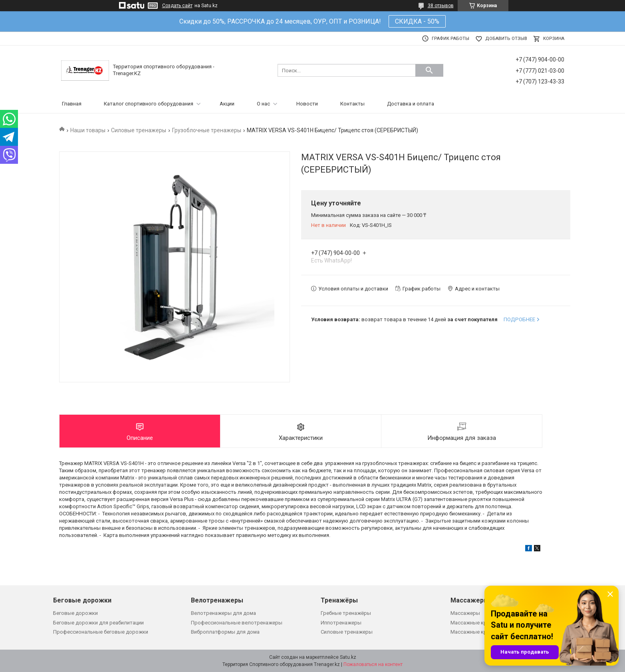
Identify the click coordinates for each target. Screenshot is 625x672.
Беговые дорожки (75, 613)
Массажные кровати (476, 632)
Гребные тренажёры (346, 613)
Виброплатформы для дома (225, 632)
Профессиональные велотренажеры (237, 623)
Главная (72, 104)
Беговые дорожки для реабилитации (98, 623)
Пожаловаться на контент (373, 664)
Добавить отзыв (506, 39)
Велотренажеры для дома (223, 613)
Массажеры (465, 613)
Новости (307, 104)
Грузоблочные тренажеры (207, 130)
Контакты (352, 104)
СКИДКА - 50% (417, 21)
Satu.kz (348, 657)
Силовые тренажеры (139, 130)
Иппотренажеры (341, 623)
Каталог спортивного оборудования (149, 104)
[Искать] (429, 70)
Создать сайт (177, 6)
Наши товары (88, 130)
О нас (263, 104)
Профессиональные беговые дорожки (101, 632)
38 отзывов (441, 6)
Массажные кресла (474, 623)
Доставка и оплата (411, 104)
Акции (227, 104)
